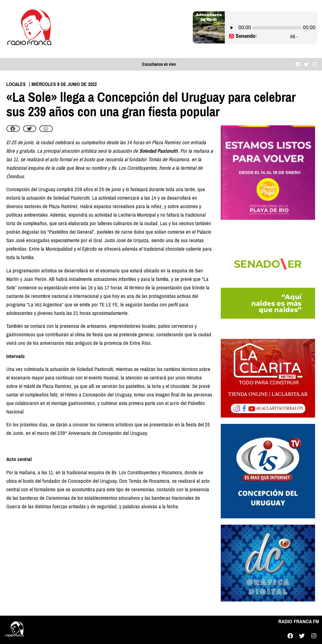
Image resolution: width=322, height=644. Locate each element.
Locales (16, 84)
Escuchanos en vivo (159, 64)
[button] (13, 129)
